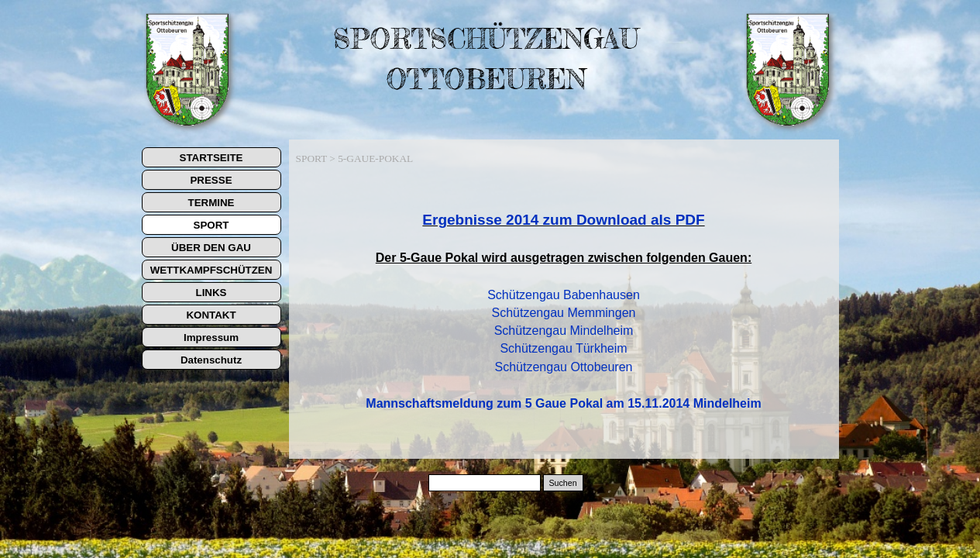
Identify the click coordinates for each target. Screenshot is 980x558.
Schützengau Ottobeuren (564, 367)
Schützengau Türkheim (563, 348)
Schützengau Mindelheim (564, 331)
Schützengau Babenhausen (564, 295)
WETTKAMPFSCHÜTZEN (211, 270)
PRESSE (211, 180)
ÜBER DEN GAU (211, 248)
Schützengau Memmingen (564, 313)
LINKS (211, 293)
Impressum (211, 338)
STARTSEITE (211, 158)
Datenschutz (211, 360)
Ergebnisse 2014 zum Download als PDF (563, 220)
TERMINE (211, 203)
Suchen (562, 483)
